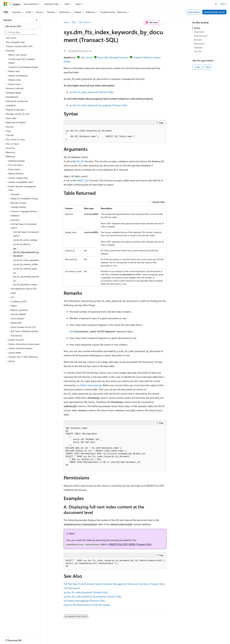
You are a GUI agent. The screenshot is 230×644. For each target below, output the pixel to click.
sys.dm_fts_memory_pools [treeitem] (25, 269)
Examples (198, 47)
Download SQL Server (214, 12)
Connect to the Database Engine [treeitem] (23, 67)
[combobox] (22, 26)
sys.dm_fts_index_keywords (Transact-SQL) (92, 92)
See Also (198, 51)
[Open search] (216, 4)
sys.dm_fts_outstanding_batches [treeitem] (26, 275)
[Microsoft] (6, 4)
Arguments (199, 32)
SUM (73, 331)
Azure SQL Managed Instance (113, 57)
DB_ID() (80, 161)
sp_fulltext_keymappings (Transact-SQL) (84, 601)
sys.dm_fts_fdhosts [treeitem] (22, 244)
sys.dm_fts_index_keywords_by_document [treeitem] (26, 252)
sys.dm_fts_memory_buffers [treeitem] (26, 264)
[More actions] (164, 22)
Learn (66, 22)
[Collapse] (37, 20)
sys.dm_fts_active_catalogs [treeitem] (25, 240)
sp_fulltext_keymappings (89, 385)
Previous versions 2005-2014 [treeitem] (19, 46)
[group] (115, 564)
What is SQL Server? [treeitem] (18, 55)
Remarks (198, 40)
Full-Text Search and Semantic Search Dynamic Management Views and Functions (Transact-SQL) (114, 584)
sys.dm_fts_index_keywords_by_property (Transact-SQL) (98, 105)
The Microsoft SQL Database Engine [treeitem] (22, 61)
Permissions (199, 44)
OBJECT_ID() (83, 180)
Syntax (197, 28)
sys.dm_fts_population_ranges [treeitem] (25, 283)
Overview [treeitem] (15, 194)
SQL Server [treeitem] (11, 38)
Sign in (223, 4)
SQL (74, 22)
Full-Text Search (72, 588)
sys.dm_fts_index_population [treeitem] (26, 260)
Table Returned (201, 36)
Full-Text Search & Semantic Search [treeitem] (26, 234)
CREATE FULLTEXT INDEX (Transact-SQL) (130, 544)
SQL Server (84, 22)
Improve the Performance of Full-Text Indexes (87, 605)
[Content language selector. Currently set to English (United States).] (17, 640)
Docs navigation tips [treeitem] (15, 42)
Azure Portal (194, 12)
